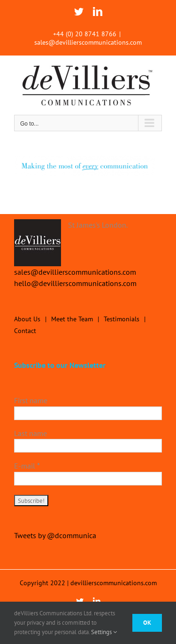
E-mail (27, 466)
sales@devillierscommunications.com (88, 42)
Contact (25, 331)
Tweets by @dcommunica (55, 535)
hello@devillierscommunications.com (75, 283)
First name (31, 400)
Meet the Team (72, 319)
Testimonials (122, 319)
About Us (27, 319)
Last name (31, 433)
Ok (147, 623)
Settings (104, 632)
